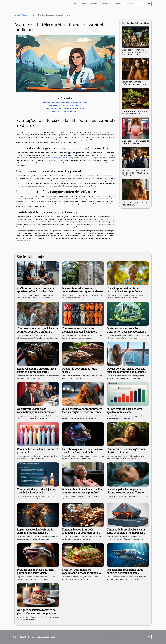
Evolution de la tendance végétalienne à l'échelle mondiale (81, 571)
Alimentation (106, 4)
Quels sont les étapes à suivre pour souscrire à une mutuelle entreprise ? (135, 52)
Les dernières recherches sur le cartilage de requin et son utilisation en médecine (125, 573)
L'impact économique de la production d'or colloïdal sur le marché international (80, 533)
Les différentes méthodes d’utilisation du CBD (134, 113)
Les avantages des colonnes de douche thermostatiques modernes (83, 290)
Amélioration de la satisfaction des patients (65, 105)
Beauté (83, 4)
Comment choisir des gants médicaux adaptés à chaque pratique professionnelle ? (78, 332)
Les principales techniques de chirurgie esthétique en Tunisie (125, 491)
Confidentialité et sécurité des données (65, 112)
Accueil (17, 15)
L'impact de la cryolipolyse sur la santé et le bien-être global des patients (126, 533)
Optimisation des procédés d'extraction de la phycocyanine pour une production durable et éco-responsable (126, 333)
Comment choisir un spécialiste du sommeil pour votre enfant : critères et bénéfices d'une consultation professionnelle (37, 333)
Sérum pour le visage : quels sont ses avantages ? (135, 83)
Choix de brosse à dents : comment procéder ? (38, 451)
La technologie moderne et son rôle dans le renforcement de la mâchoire (83, 452)
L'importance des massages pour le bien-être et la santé (127, 451)
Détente (94, 4)
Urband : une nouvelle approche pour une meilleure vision (36, 571)
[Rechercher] (135, 4)
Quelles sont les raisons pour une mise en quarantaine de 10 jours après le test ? (126, 372)
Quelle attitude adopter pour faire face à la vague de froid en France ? (82, 411)
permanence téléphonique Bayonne (59, 158)
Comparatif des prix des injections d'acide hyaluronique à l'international (37, 493)
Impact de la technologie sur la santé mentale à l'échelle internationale (35, 533)
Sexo (75, 4)
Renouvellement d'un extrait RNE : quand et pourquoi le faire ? (37, 370)
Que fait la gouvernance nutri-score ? (80, 370)
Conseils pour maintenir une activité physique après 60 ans (125, 290)
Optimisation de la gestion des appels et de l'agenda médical (65, 102)
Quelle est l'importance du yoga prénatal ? (135, 204)
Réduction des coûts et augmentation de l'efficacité (65, 108)
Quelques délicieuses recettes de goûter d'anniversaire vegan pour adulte (36, 613)
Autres (117, 4)
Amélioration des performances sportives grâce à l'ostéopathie (36, 290)
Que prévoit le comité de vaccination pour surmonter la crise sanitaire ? (38, 412)
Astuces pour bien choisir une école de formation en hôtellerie (135, 173)
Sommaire (66, 98)
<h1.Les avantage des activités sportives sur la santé (125, 411)
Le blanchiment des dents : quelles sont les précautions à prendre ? (82, 491)
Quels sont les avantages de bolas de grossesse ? (135, 142)
